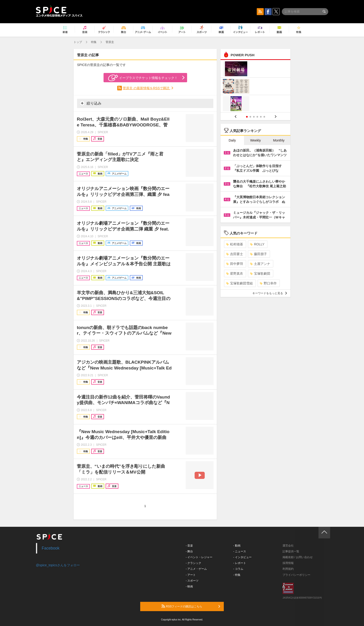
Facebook (51, 548)
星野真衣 (235, 273)
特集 (94, 42)
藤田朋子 (258, 254)
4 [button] (257, 117)
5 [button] (261, 117)
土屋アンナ (260, 264)
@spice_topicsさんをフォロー (58, 565)
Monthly (279, 140)
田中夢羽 (235, 264)
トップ (78, 42)
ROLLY (257, 244)
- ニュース (240, 551)
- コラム (238, 569)
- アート (191, 575)
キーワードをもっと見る (270, 293)
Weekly (256, 140)
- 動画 (237, 546)
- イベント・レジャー (199, 557)
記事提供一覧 (291, 551)
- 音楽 (189, 546)
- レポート (240, 563)
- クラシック (193, 563)
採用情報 (288, 563)
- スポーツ (192, 581)
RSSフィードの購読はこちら (191, 606)
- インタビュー (242, 557)
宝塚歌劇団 (260, 273)
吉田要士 (235, 254)
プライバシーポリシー (296, 575)
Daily (232, 140)
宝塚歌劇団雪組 (239, 283)
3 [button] (254, 117)
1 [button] (247, 117)
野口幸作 (268, 283)
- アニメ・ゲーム (196, 569)
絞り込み (91, 103)
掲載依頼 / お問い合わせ (298, 557)
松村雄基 (235, 244)
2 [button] (250, 117)
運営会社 (288, 546)
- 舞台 (189, 551)
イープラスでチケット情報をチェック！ (143, 78)
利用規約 (288, 569)
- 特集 (237, 575)
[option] (255, 87)
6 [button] (264, 117)
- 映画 (189, 586)
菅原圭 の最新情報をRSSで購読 (147, 88)
